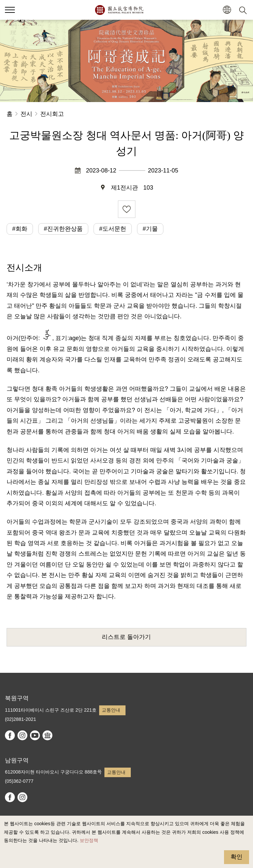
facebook (10, 735)
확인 (237, 857)
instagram (22, 735)
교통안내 (111, 710)
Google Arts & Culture (47, 735)
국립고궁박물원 (119, 10)
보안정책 (89, 840)
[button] (227, 10)
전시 (26, 114)
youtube (35, 735)
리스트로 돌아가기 (126, 637)
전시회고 (52, 114)
